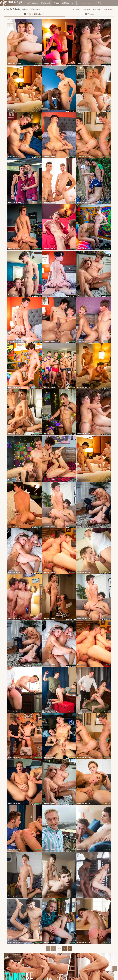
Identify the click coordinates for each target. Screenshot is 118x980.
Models (66, 3)
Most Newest (76, 9)
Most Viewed (97, 9)
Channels (46, 3)
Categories (33, 3)
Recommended (108, 9)
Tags (56, 3)
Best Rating (87, 9)
